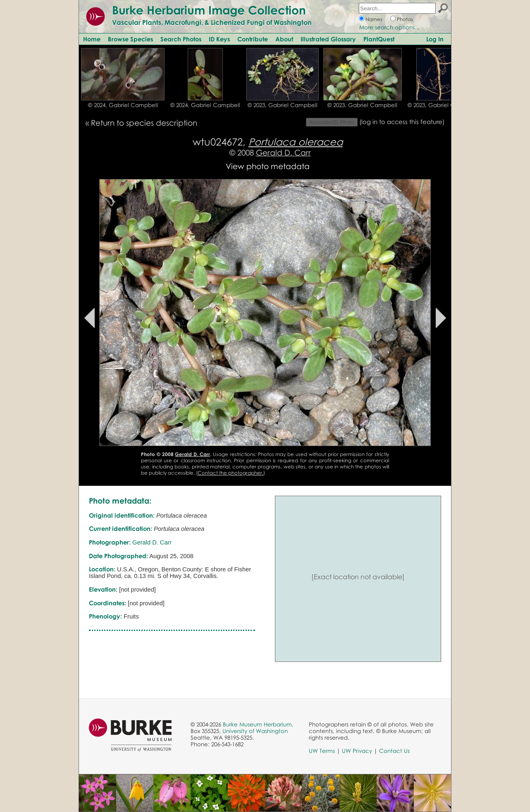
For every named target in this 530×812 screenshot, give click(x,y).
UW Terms (322, 751)
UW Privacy (357, 751)
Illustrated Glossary (328, 39)
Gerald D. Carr (283, 152)
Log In (435, 39)
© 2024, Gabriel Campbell (123, 105)
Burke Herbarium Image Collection (209, 10)
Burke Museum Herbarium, (258, 724)
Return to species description (144, 123)
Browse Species (130, 39)
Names (374, 19)
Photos (405, 19)
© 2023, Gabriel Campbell (283, 105)
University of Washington (255, 731)
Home (92, 39)
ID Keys (219, 39)
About (284, 39)
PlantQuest (379, 39)
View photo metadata (268, 166)
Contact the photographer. (230, 473)
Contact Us (394, 751)
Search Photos (181, 39)
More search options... (389, 27)
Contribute (253, 39)
